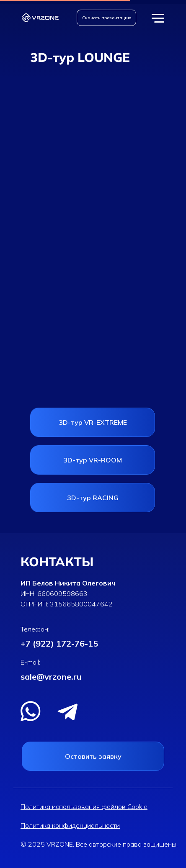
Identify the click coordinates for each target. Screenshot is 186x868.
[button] (106, 18)
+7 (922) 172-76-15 (59, 643)
